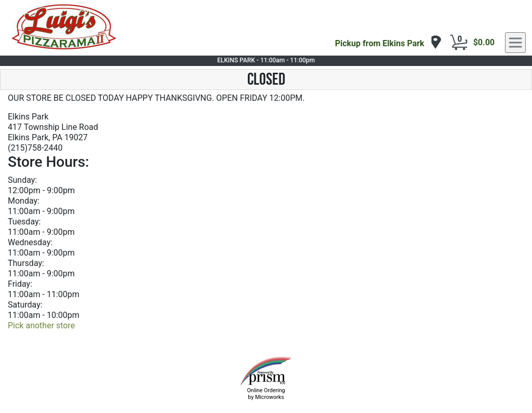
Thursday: (26, 263)
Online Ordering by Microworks (266, 394)
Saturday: (25, 305)
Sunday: (22, 180)
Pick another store (41, 325)
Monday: (24, 201)
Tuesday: (24, 222)
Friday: (20, 284)
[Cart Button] (459, 43)
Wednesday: (30, 242)
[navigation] (389, 43)
